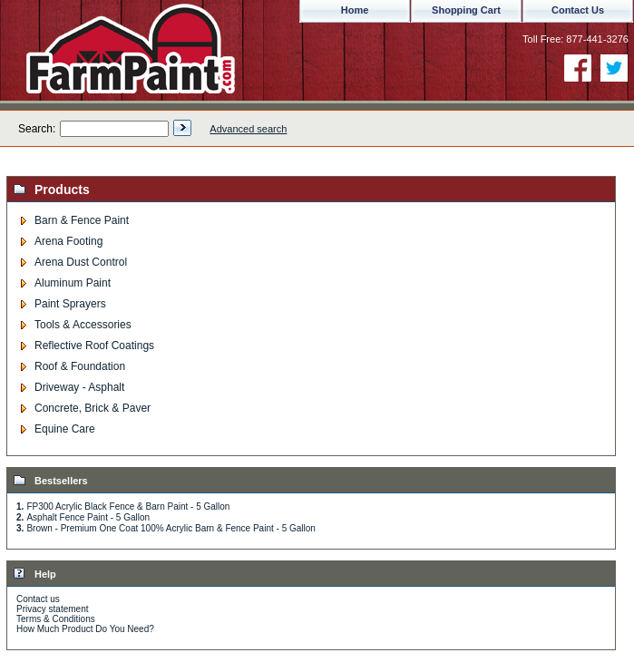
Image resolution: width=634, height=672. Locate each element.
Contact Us (578, 10)
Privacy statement (52, 609)
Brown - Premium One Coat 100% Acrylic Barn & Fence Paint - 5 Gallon (171, 528)
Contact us (38, 599)
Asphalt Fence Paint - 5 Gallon (88, 517)
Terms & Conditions (56, 619)
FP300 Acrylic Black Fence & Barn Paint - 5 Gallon (128, 506)
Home (355, 10)
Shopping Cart (466, 10)
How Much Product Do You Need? (85, 629)
